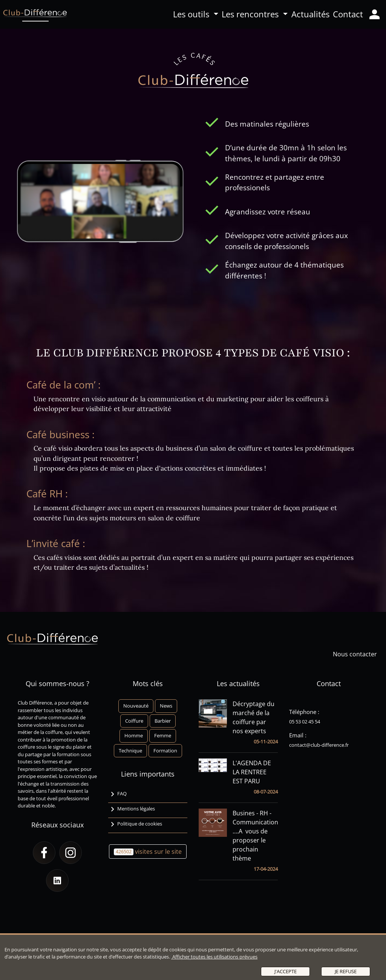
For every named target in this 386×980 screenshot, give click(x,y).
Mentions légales (132, 810)
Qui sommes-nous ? (57, 683)
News (166, 706)
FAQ (117, 795)
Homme (134, 735)
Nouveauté (136, 706)
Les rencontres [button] (251, 14)
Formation (165, 751)
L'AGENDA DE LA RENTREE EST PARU (252, 772)
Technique (130, 751)
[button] (44, 853)
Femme (163, 735)
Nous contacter (358, 654)
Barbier (163, 721)
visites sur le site (148, 852)
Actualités (310, 14)
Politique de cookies (135, 825)
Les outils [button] (192, 14)
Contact (348, 14)
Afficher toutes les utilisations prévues (214, 957)
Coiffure (134, 721)
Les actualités (238, 683)
